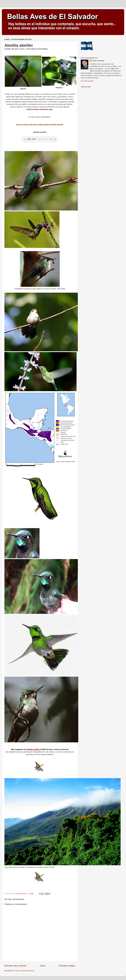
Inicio (43, 966)
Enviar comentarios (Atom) (25, 971)
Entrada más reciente (15, 966)
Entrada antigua (67, 966)
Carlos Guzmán (98, 61)
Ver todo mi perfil (87, 81)
